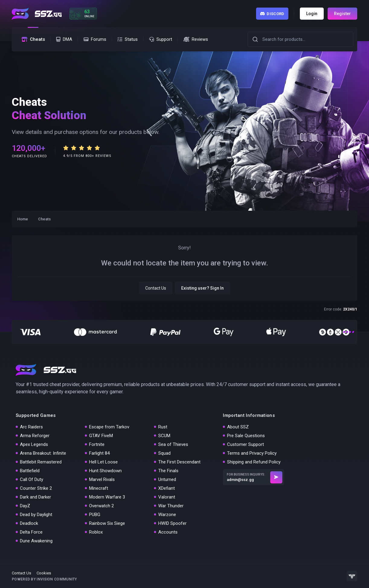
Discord (272, 14)
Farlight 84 (99, 453)
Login (312, 14)
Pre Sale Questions (246, 436)
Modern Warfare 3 (107, 497)
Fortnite (97, 444)
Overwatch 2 (101, 506)
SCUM (164, 436)
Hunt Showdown (105, 471)
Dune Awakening (36, 541)
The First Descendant (179, 462)
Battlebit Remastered (41, 462)
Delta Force (31, 532)
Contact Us (156, 288)
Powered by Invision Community (44, 579)
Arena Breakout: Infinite (43, 453)
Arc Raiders (31, 427)
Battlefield (30, 471)
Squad (164, 453)
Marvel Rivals (102, 479)
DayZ (25, 506)
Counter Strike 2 (36, 488)
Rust (163, 427)
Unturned (167, 479)
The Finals (168, 471)
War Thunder (171, 506)
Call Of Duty (32, 479)
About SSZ (238, 427)
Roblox (96, 532)
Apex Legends (34, 444)
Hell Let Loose (103, 462)
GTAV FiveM (101, 436)
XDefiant (167, 488)
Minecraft (99, 488)
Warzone (167, 515)
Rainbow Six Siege (107, 523)
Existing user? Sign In (202, 288)
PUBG (95, 515)
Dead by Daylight (36, 515)
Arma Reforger (35, 436)
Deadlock (29, 523)
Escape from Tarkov (109, 427)
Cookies (44, 573)
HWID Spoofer (172, 523)
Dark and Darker (35, 497)
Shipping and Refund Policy (254, 462)
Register (342, 14)
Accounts (168, 532)
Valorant (167, 497)
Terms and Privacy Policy (252, 453)
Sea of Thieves (173, 444)
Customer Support (245, 444)
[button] (255, 39)
